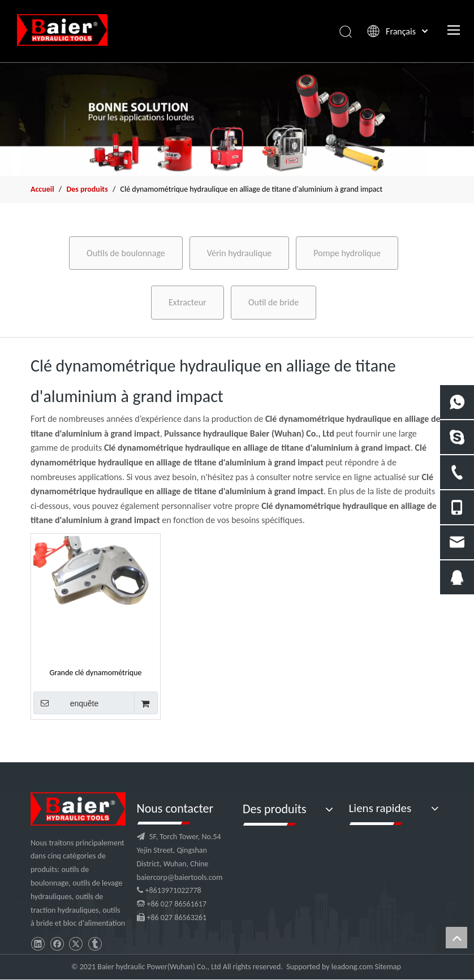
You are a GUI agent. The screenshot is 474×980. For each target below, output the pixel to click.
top (456, 938)
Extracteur (188, 302)
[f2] (237, 119)
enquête (66, 703)
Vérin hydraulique (240, 253)
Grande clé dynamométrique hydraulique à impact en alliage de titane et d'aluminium (96, 672)
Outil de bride (273, 302)
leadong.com (352, 967)
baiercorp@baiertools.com (180, 877)
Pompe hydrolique (347, 253)
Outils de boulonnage (126, 253)
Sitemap (388, 967)
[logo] (78, 809)
